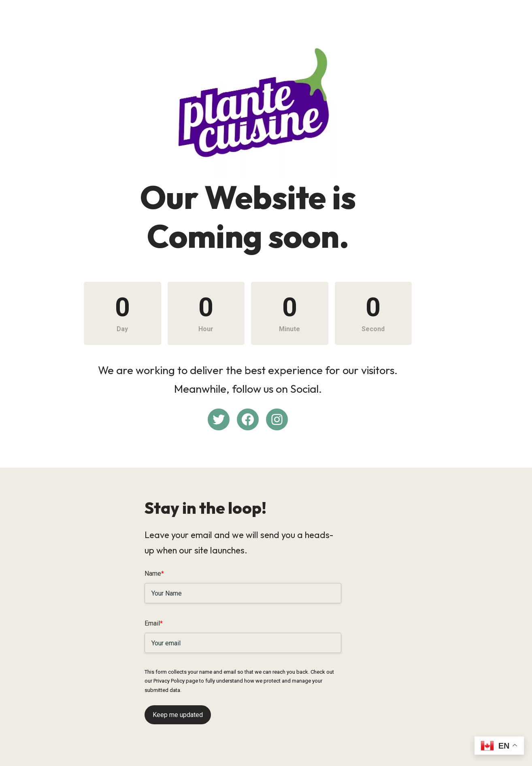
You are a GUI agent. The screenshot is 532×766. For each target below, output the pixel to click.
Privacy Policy (360, 678)
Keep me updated (178, 711)
